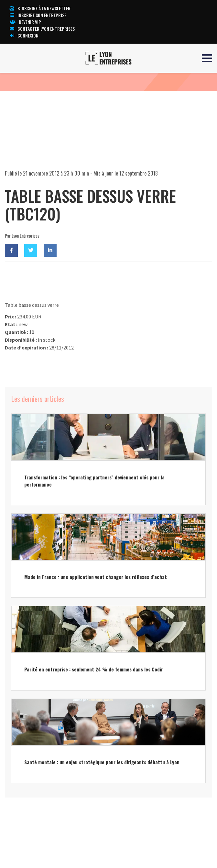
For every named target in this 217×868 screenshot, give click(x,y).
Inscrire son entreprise (38, 15)
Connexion (24, 35)
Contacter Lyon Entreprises (42, 29)
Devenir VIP (25, 22)
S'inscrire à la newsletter (40, 8)
